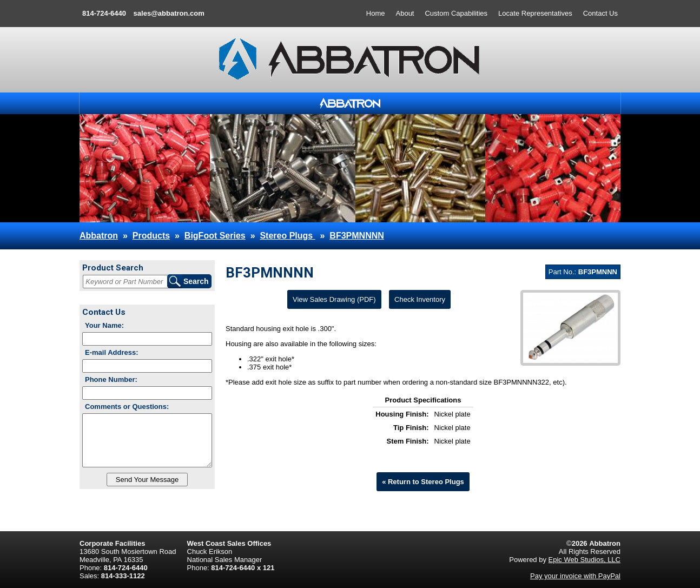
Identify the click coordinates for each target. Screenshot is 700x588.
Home (376, 13)
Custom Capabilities (456, 13)
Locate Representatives (535, 13)
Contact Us (600, 13)
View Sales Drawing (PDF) (334, 299)
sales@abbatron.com (169, 13)
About (405, 13)
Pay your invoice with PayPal (575, 576)
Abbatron (99, 236)
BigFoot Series (215, 236)
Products (151, 236)
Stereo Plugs (287, 236)
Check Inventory (420, 299)
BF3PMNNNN (356, 236)
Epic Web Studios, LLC (585, 560)
